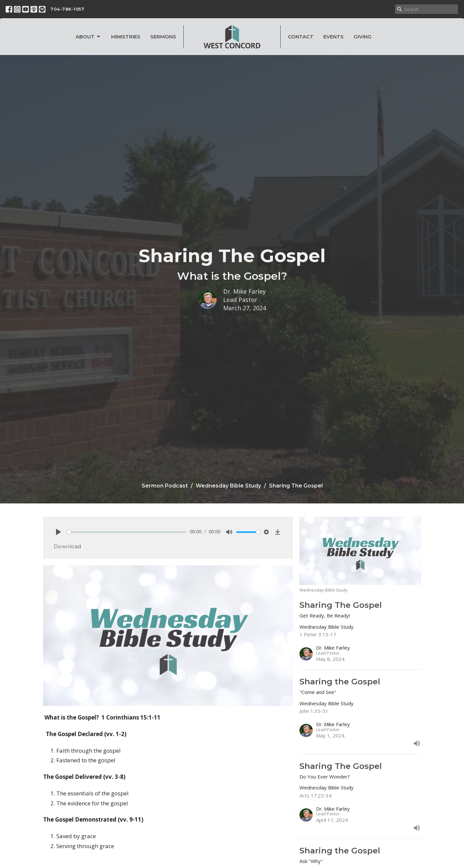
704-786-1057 (67, 9)
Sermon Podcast (165, 486)
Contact (301, 37)
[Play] (58, 532)
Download (67, 546)
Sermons (163, 37)
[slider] (127, 532)
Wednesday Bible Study (228, 486)
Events (333, 37)
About (88, 37)
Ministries (126, 37)
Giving (363, 37)
